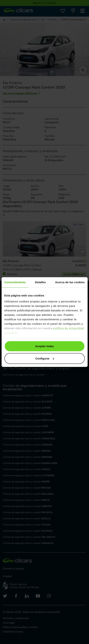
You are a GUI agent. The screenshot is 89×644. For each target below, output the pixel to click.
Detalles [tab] (40, 282)
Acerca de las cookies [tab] (70, 282)
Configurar (45, 358)
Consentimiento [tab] (15, 282)
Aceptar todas (44, 346)
